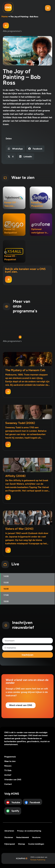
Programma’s (10, 757)
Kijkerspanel (10, 844)
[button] (48, 8)
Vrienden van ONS (13, 780)
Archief (8, 775)
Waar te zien (10, 761)
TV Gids (8, 770)
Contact (8, 784)
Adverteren (9, 831)
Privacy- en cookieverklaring (29, 831)
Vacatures (36, 837)
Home (5, 16)
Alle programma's (12, 31)
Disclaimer (9, 837)
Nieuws (8, 766)
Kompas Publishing (38, 860)
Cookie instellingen (36, 844)
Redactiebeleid (23, 837)
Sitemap (21, 844)
